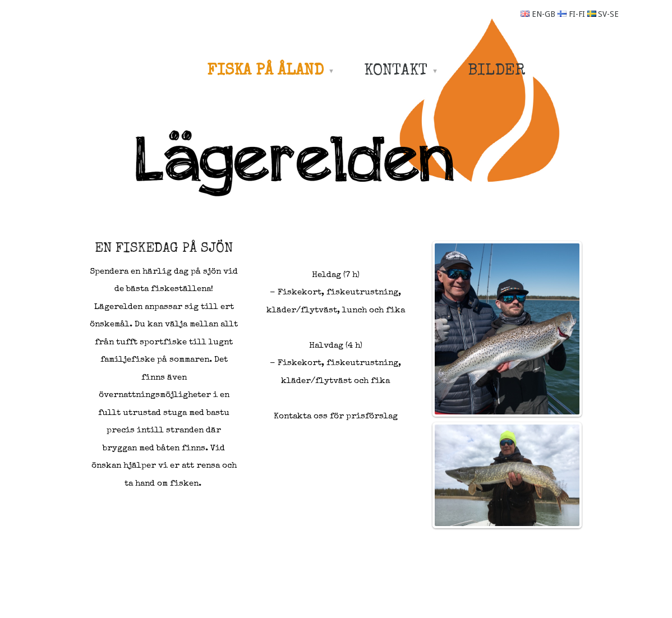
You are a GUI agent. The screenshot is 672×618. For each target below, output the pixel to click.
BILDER (497, 71)
